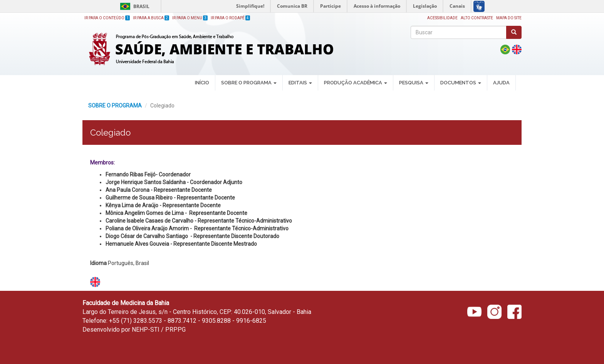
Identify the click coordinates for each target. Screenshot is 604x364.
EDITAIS (300, 83)
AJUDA (501, 83)
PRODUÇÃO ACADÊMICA (356, 83)
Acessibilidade (442, 18)
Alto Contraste (477, 18)
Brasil (133, 6)
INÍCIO (202, 83)
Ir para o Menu (190, 18)
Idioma (98, 263)
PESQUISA (414, 83)
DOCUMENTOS (461, 83)
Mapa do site (509, 18)
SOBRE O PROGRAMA (249, 83)
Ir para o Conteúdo (107, 18)
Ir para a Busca (151, 18)
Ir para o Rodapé (230, 18)
